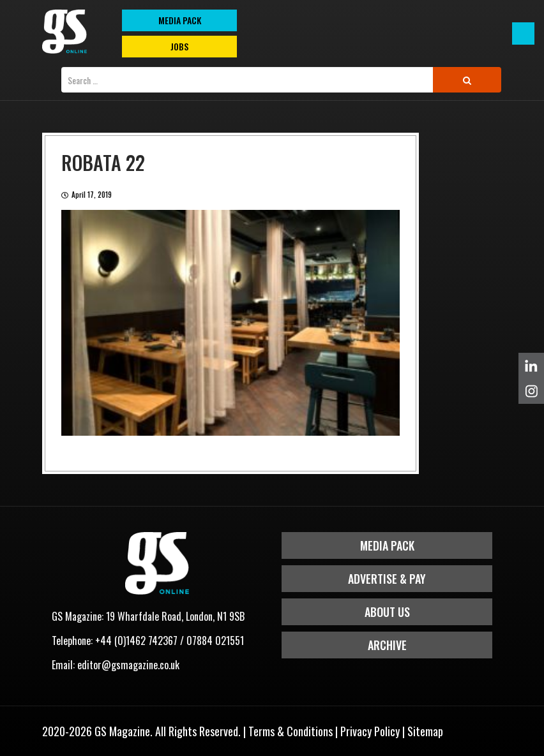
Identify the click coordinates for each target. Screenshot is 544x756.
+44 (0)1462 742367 (136, 641)
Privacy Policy (370, 731)
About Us (387, 612)
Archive (387, 645)
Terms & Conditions (291, 731)
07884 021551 (215, 641)
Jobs (179, 46)
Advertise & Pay (387, 579)
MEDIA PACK (180, 20)
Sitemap (425, 731)
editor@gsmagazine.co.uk (128, 665)
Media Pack (387, 545)
